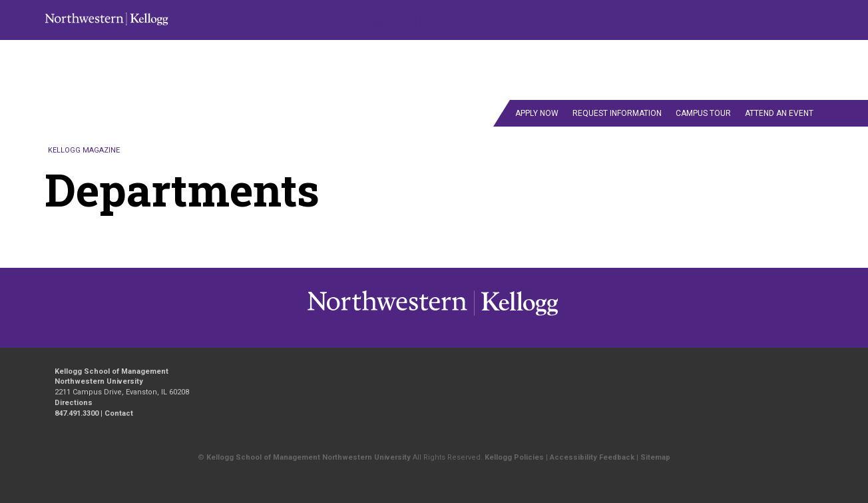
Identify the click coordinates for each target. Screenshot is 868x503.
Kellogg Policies (514, 457)
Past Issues (720, 84)
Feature (466, 84)
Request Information (617, 113)
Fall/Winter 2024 (679, 54)
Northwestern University (516, 315)
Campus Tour (703, 113)
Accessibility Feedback (592, 457)
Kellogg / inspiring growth (387, 315)
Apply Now (537, 113)
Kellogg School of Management (111, 371)
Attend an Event (779, 113)
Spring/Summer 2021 (343, 54)
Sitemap (655, 457)
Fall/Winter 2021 (434, 54)
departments (543, 84)
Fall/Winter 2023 (597, 54)
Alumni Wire (635, 84)
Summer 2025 (388, 84)
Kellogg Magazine (84, 150)
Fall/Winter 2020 (251, 54)
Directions (74, 403)
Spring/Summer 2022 (772, 54)
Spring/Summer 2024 (275, 84)
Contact (791, 84)
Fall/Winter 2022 (515, 54)
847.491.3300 (77, 413)
